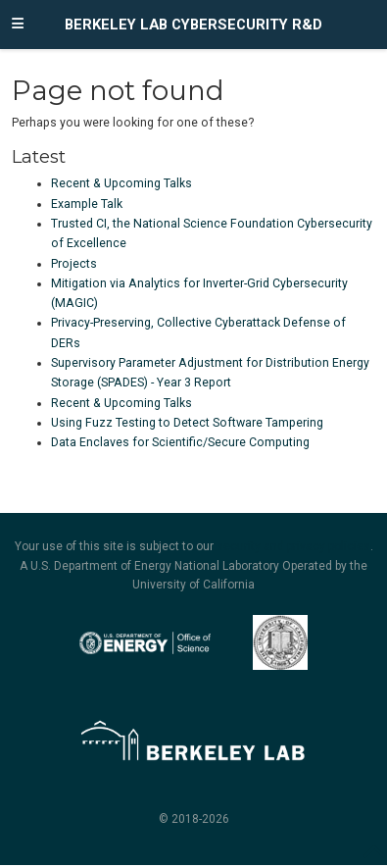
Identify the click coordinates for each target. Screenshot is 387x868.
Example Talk (87, 204)
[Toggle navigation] (18, 25)
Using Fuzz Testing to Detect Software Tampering (187, 423)
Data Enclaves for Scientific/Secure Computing (180, 442)
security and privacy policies (293, 546)
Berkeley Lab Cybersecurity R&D (193, 25)
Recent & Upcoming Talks (121, 183)
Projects (74, 264)
